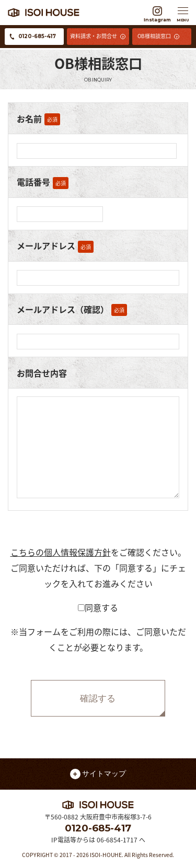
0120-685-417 (98, 828)
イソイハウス (72, 13)
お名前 (29, 119)
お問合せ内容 (42, 373)
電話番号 (33, 182)
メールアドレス (46, 245)
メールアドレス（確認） (63, 309)
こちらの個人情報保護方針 (61, 552)
